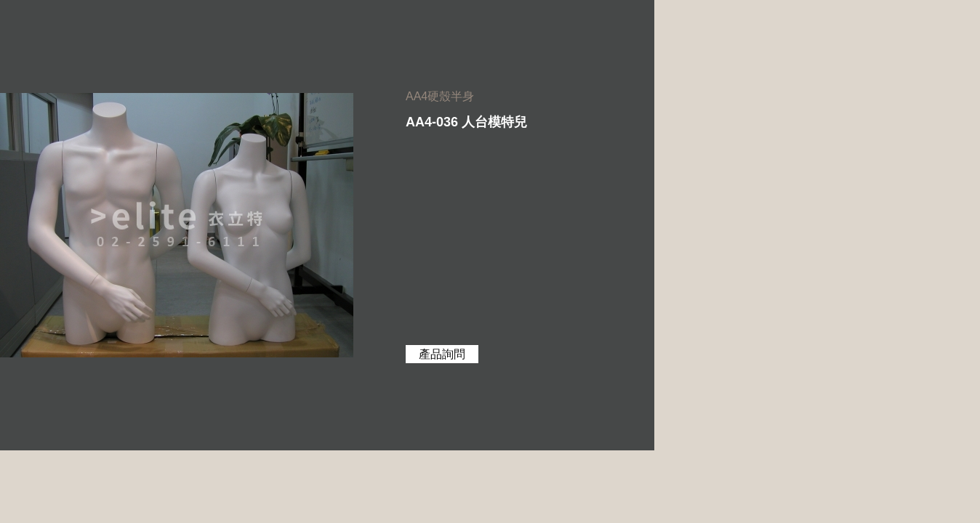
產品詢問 (442, 354)
